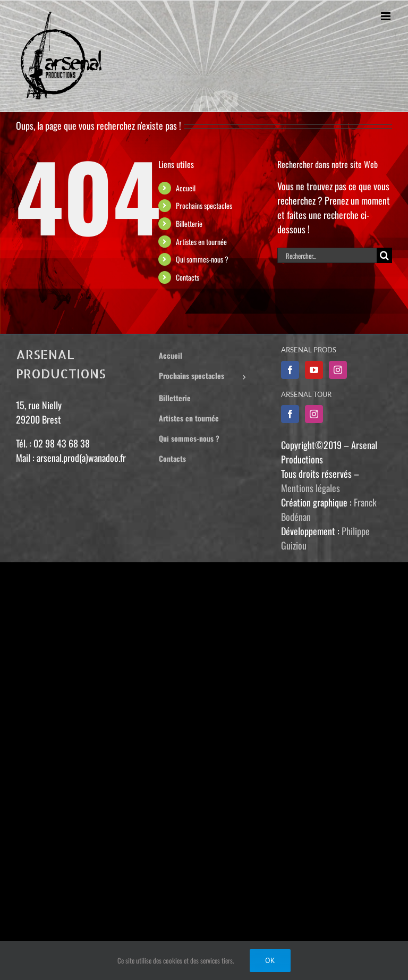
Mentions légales (311, 488)
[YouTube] (314, 370)
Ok (270, 960)
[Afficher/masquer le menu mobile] (386, 16)
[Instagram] (338, 370)
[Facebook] (290, 370)
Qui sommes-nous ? (202, 259)
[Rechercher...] (327, 255)
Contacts (188, 277)
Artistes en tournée (201, 242)
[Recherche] (384, 255)
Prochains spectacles (204, 205)
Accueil (186, 188)
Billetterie (189, 223)
